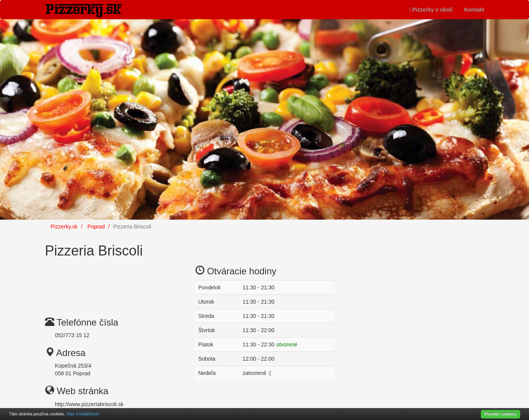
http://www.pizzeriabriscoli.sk (89, 404)
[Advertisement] (107, 282)
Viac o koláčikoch (83, 414)
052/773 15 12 (72, 335)
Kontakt (474, 10)
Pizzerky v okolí (431, 10)
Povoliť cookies (500, 414)
